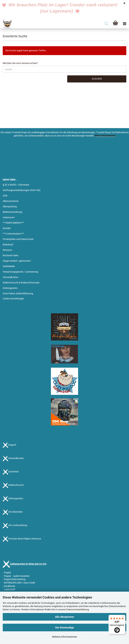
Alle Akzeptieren (65, 617)
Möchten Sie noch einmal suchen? (20, 63)
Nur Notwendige (65, 628)
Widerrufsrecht (16, 485)
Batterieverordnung (12, 212)
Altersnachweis (11, 201)
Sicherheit (13, 472)
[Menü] (123, 617)
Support (12, 445)
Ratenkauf (8, 245)
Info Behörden (15, 512)
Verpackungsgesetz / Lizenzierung (20, 272)
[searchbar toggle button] (106, 24)
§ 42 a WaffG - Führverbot (16, 185)
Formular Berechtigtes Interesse (25, 539)
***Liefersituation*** (13, 234)
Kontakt (7, 228)
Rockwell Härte (11, 255)
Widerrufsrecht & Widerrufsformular (21, 283)
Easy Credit (29, 583)
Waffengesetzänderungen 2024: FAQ (22, 190)
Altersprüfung (10, 206)
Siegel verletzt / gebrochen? (17, 261)
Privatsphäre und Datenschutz (18, 239)
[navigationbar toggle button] (124, 24)
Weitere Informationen (64, 637)
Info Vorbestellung (18, 525)
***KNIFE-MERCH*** (13, 223)
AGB (5, 196)
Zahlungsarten (10, 288)
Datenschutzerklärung (77, 609)
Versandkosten (11, 277)
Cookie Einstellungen (13, 299)
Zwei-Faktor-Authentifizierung (18, 293)
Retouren (7, 250)
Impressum (9, 217)
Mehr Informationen (105, 136)
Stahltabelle (9, 266)
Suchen (97, 79)
